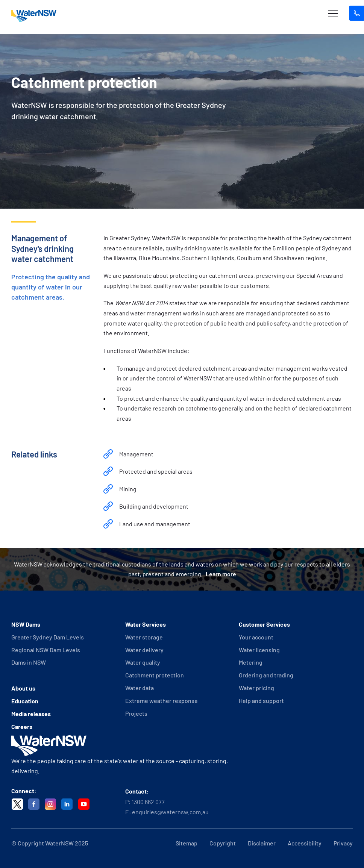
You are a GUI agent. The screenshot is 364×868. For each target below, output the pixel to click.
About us (23, 688)
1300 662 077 (148, 802)
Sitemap (187, 843)
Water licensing (259, 650)
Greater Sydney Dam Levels (48, 637)
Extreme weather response (162, 701)
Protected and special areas (156, 471)
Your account (256, 637)
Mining (128, 489)
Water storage (144, 637)
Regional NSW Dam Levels (46, 650)
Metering (251, 662)
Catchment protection (155, 675)
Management (136, 454)
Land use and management (155, 524)
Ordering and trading (266, 675)
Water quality (143, 662)
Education (25, 701)
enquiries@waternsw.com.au (170, 812)
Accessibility (305, 843)
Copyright (223, 843)
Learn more (221, 574)
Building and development (154, 506)
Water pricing (256, 688)
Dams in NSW (29, 662)
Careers (22, 726)
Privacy (343, 843)
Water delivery (144, 650)
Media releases (31, 714)
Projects (136, 713)
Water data (140, 688)
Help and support (261, 701)
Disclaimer (262, 843)
